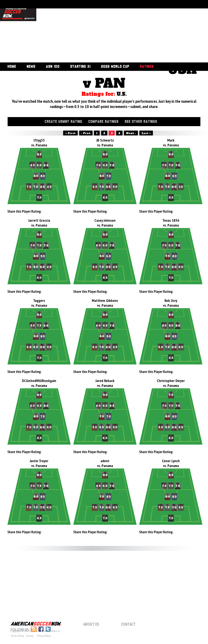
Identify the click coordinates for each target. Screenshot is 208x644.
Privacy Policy (44, 636)
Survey (30, 636)
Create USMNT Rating (63, 122)
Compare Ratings (103, 122)
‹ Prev (86, 133)
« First (70, 133)
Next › (131, 133)
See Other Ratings (141, 122)
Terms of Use (17, 636)
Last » (146, 133)
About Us (91, 624)
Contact (128, 624)
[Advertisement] (101, 32)
